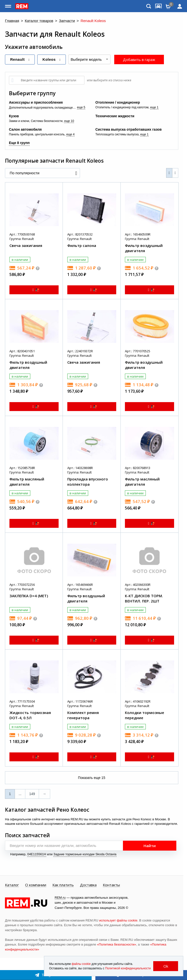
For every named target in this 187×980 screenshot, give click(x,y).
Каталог (12, 885)
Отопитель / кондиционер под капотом (122, 107)
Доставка (88, 885)
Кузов (14, 116)
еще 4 (70, 134)
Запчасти (67, 21)
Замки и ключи (19, 121)
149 (32, 794)
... (20, 794)
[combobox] (89, 59)
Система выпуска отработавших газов (129, 129)
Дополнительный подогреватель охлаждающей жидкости (43, 108)
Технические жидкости (115, 116)
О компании (36, 885)
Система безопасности (47, 121)
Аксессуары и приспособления (36, 102)
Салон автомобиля (25, 129)
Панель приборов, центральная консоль (37, 134)
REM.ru (60, 898)
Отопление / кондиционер (118, 102)
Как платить (63, 885)
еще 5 (81, 107)
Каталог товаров (39, 21)
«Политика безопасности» (117, 944)
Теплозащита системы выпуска (117, 134)
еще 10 (69, 121)
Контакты (111, 885)
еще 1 (154, 107)
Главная (12, 21)
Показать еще (92, 778)
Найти (150, 846)
